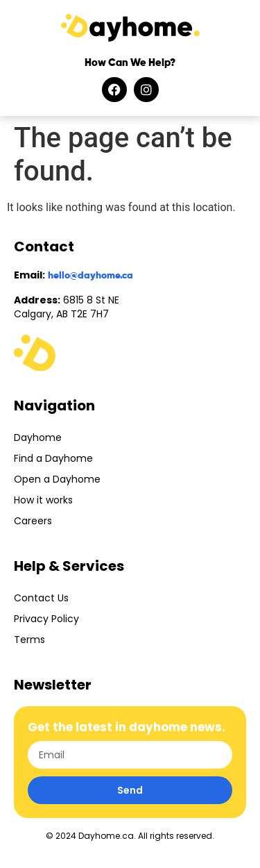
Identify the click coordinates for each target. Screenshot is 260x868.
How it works (43, 500)
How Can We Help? (130, 63)
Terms (29, 640)
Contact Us (41, 598)
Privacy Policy (46, 619)
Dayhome (38, 437)
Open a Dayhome (57, 479)
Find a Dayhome (53, 458)
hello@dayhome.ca (90, 276)
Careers (33, 521)
